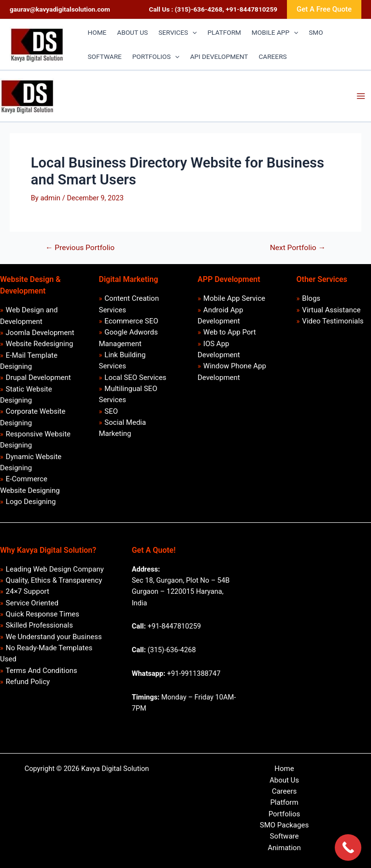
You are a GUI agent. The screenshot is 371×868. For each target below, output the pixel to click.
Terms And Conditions (42, 671)
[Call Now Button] (348, 847)
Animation (284, 848)
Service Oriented (32, 603)
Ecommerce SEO (131, 321)
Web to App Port (230, 332)
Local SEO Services (135, 378)
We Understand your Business (54, 637)
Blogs (311, 298)
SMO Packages (284, 825)
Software (285, 836)
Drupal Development (38, 378)
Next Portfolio (298, 248)
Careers (285, 791)
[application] (192, 32)
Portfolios (285, 814)
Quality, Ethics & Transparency (54, 580)
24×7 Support (28, 591)
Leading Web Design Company (55, 569)
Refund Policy (28, 682)
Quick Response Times (43, 614)
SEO (111, 411)
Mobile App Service (234, 298)
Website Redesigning (40, 344)
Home (284, 769)
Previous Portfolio (80, 248)
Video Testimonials (333, 321)
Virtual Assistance (331, 310)
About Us (284, 780)
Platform (284, 802)
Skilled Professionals (39, 625)
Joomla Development (40, 333)
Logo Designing (31, 502)
